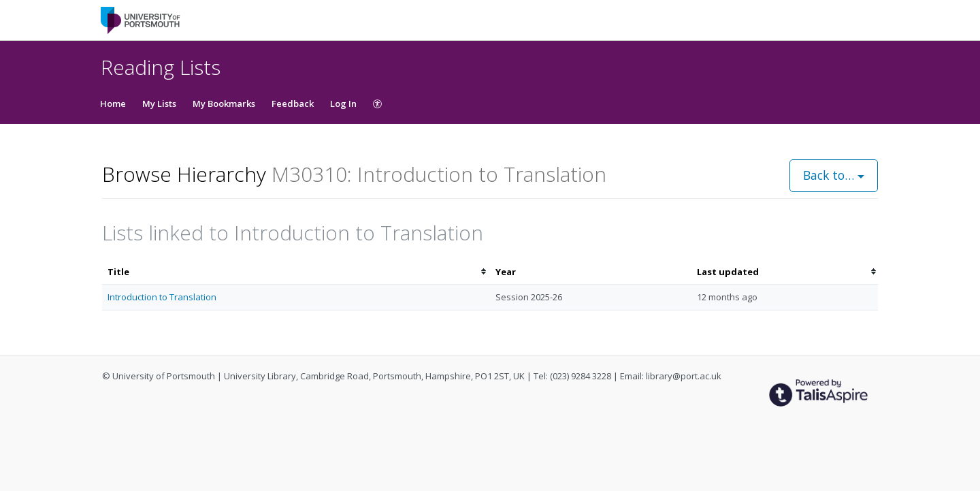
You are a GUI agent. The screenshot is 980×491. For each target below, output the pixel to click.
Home (113, 104)
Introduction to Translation (162, 297)
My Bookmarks (224, 104)
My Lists (159, 104)
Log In (343, 104)
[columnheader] (296, 272)
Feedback (293, 104)
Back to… (834, 175)
